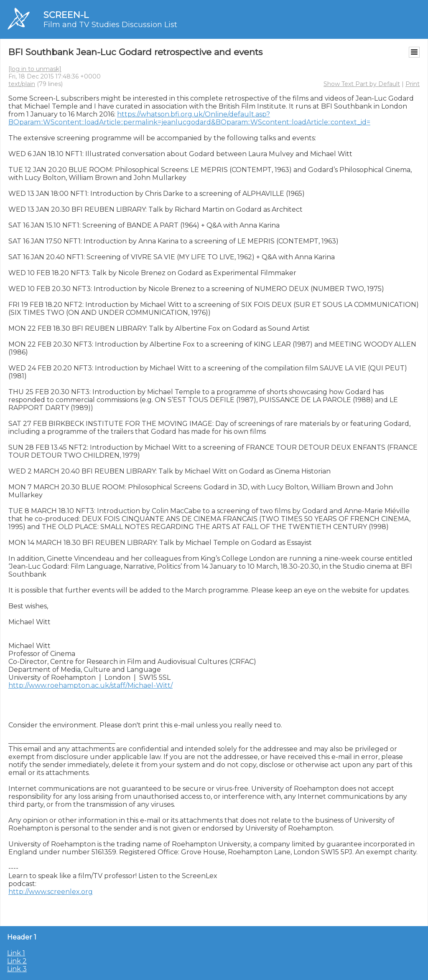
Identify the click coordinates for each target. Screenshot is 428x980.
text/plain (22, 84)
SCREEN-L (66, 15)
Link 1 (16, 953)
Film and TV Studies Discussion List (110, 25)
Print (413, 84)
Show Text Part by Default (362, 84)
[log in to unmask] (35, 69)
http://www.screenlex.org (51, 892)
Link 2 (17, 961)
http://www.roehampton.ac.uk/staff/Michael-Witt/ (90, 685)
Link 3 (17, 969)
